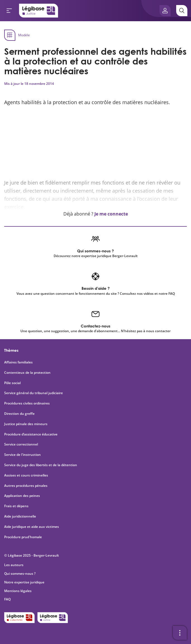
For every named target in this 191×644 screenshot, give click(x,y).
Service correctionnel (21, 444)
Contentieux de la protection (27, 373)
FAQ (7, 599)
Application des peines (22, 496)
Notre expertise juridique (24, 582)
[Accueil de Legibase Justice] (39, 11)
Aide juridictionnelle (20, 516)
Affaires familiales (18, 362)
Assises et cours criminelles (26, 475)
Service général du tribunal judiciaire (34, 393)
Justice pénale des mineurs (26, 424)
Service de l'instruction (22, 455)
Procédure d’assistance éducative (31, 434)
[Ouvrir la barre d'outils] (180, 633)
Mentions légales (18, 591)
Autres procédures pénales (26, 486)
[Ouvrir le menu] (9, 11)
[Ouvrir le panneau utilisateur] (165, 11)
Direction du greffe (19, 414)
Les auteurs (14, 565)
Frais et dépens (16, 506)
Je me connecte (111, 214)
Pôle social (12, 383)
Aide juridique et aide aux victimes (32, 527)
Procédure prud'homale (23, 537)
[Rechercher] (182, 11)
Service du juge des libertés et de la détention (41, 465)
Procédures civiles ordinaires (27, 403)
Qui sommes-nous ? (20, 574)
